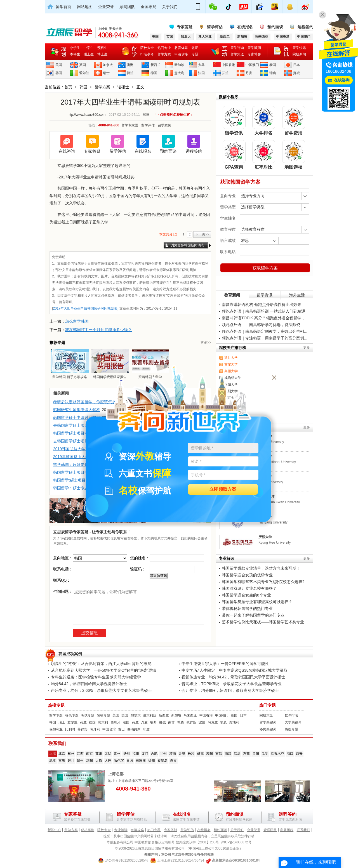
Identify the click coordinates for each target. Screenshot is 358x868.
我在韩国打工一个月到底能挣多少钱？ (98, 330)
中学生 (89, 48)
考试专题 (88, 715)
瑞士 (106, 73)
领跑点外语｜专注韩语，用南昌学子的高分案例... (265, 338)
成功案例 (88, 830)
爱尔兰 (84, 73)
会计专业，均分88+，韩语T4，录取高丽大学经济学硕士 (230, 690)
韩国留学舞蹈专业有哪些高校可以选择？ (257, 602)
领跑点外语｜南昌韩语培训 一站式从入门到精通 (263, 311)
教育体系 (181, 48)
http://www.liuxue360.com (86, 115)
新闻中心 (54, 830)
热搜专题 (56, 705)
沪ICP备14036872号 (236, 842)
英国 (83, 65)
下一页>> (202, 234)
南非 (171, 722)
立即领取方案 (223, 490)
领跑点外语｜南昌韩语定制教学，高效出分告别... (265, 331)
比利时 (70, 729)
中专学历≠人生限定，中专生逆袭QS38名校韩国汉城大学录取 (235, 670)
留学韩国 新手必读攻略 (70, 364)
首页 (68, 87)
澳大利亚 (150, 715)
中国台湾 (109, 729)
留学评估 (215, 27)
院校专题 (103, 715)
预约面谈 (275, 27)
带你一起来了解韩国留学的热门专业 (253, 615)
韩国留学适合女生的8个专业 (246, 595)
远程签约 (305, 27)
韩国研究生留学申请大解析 (77, 410)
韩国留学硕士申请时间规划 (77, 418)
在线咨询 (67, 151)
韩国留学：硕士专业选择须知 (79, 488)
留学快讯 (299, 48)
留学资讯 (265, 295)
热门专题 (267, 705)
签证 (195, 48)
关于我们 (170, 7)
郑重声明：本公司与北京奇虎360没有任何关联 (179, 855)
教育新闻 (232, 295)
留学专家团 (130, 125)
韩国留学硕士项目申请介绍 (77, 433)
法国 (201, 73)
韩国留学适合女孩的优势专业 (247, 575)
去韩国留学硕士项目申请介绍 (79, 425)
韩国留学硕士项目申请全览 (77, 472)
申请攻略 (181, 54)
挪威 (296, 73)
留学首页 (63, 7)
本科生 (75, 54)
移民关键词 (268, 729)
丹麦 (249, 73)
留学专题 (56, 715)
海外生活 (297, 295)
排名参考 (147, 54)
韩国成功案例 (70, 654)
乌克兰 (213, 722)
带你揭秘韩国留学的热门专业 (247, 608)
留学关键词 (268, 722)
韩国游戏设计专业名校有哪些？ (249, 588)
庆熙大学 (265, 537)
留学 (130, 836)
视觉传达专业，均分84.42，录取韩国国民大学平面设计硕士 (233, 677)
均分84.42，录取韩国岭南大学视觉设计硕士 (89, 684)
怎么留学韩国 (77, 321)
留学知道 (237, 54)
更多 (307, 348)
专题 (195, 54)
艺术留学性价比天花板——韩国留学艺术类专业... (265, 622)
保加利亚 (56, 729)
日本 (296, 65)
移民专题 (72, 715)
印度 (146, 729)
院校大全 (147, 48)
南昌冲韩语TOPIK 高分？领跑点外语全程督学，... (265, 318)
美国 (59, 65)
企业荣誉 (106, 7)
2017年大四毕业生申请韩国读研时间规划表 (85, 308)
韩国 (59, 73)
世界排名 (291, 715)
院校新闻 (299, 54)
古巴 (121, 729)
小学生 (75, 48)
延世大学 (231, 358)
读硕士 (123, 87)
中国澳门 (252, 65)
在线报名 (245, 27)
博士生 (102, 54)
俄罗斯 (191, 722)
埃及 (223, 722)
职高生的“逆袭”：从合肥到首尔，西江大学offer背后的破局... (103, 664)
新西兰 (156, 65)
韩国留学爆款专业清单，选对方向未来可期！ (261, 568)
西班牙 (116, 722)
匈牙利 (95, 729)
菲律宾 (83, 729)
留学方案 (164, 54)
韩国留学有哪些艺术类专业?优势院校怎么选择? (263, 582)
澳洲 (130, 65)
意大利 (179, 73)
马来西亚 (190, 715)
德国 (154, 73)
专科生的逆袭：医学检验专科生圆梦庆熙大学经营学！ (98, 677)
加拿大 (108, 65)
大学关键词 (293, 722)
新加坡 (179, 65)
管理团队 (270, 830)
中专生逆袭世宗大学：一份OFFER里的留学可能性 (225, 664)
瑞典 (273, 73)
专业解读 (121, 830)
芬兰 (225, 73)
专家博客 (254, 54)
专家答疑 (185, 27)
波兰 (202, 722)
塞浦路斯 (134, 729)
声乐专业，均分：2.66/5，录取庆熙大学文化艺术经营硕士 (101, 690)
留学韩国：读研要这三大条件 (79, 464)
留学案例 (164, 125)
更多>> (206, 343)
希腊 (180, 722)
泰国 (273, 65)
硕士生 (89, 54)
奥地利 (234, 722)
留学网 (196, 836)
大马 (201, 65)
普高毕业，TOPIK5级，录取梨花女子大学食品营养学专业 (232, 684)
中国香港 (229, 65)
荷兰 (130, 73)
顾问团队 (127, 7)
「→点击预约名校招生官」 (173, 115)
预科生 (102, 48)
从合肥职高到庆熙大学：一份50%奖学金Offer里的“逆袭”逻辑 (103, 670)
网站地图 (85, 7)
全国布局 (149, 7)
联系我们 (303, 830)
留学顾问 (254, 48)
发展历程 (287, 830)
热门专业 (164, 48)
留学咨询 (237, 48)
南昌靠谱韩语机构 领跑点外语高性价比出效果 (262, 305)
